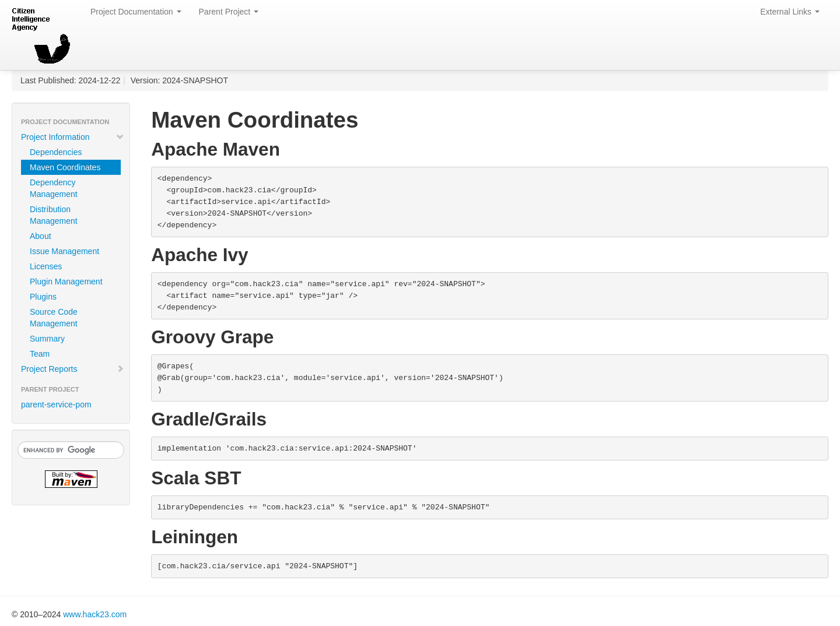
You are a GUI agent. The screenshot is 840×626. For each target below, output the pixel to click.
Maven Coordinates (65, 167)
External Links (790, 12)
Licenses (46, 266)
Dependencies (56, 152)
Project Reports (73, 369)
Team (40, 354)
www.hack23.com (95, 614)
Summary (47, 339)
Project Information (73, 137)
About (41, 236)
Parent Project (229, 12)
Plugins (43, 297)
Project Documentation (136, 12)
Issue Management (64, 251)
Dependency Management (54, 188)
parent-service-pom (56, 405)
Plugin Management (66, 282)
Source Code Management (54, 318)
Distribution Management (54, 215)
